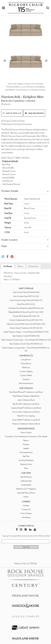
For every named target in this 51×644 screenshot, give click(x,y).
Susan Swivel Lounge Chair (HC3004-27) (26, 300)
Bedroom (26, 367)
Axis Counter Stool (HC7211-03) (26, 296)
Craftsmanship (26, 481)
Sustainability (26, 485)
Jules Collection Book (26, 400)
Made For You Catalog (26, 416)
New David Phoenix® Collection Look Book (26, 392)
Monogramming (26, 452)
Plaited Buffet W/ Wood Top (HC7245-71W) (26, 312)
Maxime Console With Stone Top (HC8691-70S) (26, 324)
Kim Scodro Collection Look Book (26, 412)
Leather (26, 448)
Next (46, 61)
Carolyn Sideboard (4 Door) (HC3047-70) (26, 320)
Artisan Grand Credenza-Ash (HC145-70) (26, 328)
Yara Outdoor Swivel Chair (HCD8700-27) (26, 344)
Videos (26, 497)
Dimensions (34, 266)
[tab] (8, 266)
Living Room (26, 360)
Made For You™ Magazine (26, 489)
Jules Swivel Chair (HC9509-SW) (26, 292)
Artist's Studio (26, 432)
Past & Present (26, 477)
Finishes (26, 444)
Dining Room (26, 363)
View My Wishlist (34, 113)
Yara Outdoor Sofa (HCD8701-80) (26, 336)
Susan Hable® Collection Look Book (26, 420)
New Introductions (26, 383)
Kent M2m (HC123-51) (26, 304)
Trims (26, 468)
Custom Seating (26, 371)
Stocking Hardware (26, 460)
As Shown (8, 266)
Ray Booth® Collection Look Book (26, 404)
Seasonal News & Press (26, 493)
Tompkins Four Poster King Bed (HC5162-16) (26, 308)
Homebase (26, 517)
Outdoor (26, 379)
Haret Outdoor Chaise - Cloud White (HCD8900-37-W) (26, 332)
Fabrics (20, 266)
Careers (26, 505)
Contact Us (26, 509)
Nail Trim (26, 456)
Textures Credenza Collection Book (26, 424)
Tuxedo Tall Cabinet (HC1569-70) (26, 316)
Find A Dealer (26, 513)
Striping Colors (26, 464)
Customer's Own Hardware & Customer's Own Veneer (26, 436)
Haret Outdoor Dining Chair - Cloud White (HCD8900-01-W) (26, 340)
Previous (5, 61)
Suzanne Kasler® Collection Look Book (26, 408)
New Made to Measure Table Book (26, 396)
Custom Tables (26, 375)
